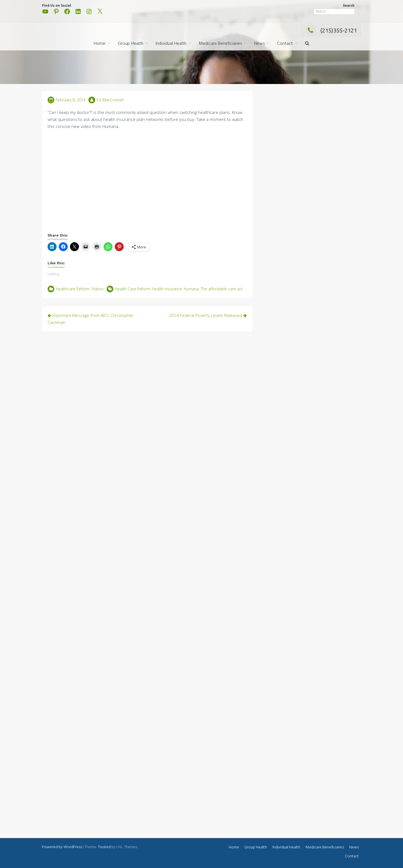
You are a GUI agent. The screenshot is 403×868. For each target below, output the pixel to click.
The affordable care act (222, 289)
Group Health (131, 44)
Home (100, 44)
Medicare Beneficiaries (220, 44)
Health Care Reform (133, 289)
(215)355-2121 (331, 30)
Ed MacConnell (110, 100)
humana (191, 289)
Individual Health (171, 44)
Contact (285, 44)
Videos (98, 289)
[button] (307, 44)
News (259, 44)
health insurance (167, 289)
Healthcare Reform (73, 289)
